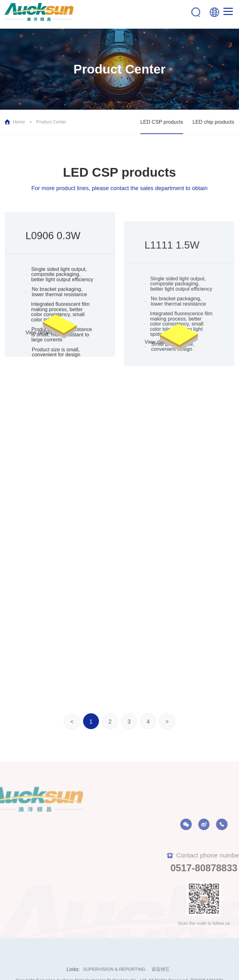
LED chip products (213, 122)
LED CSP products (162, 122)
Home (19, 122)
